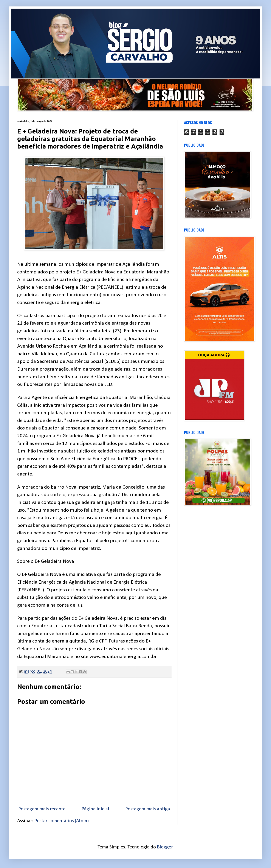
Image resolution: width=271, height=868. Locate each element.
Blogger (165, 847)
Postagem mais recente (42, 809)
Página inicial (95, 809)
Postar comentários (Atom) (62, 821)
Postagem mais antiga (148, 809)
